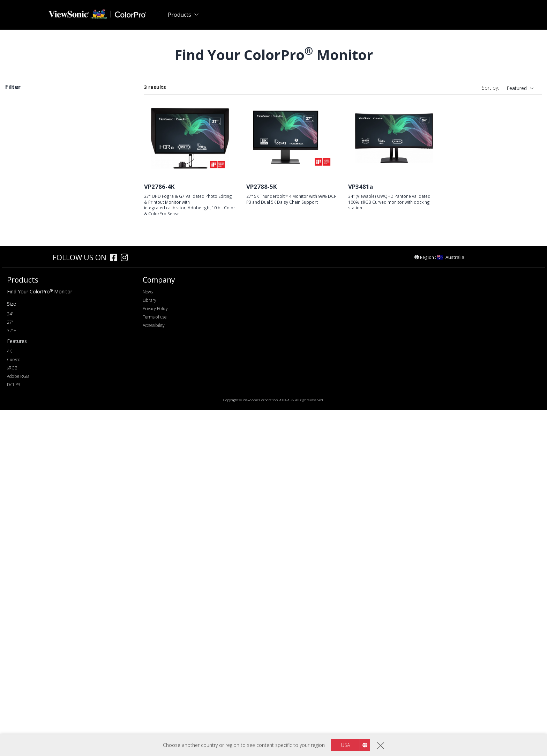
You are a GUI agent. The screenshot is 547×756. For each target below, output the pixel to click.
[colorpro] (28, 603)
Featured (517, 88)
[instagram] (126, 604)
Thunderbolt (30, 418)
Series (19, 132)
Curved (24, 571)
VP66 (22, 151)
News (148, 638)
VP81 (22, 198)
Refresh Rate (28, 333)
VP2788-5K (262, 186)
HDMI (23, 390)
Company (159, 626)
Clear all (121, 102)
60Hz (22, 342)
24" (10, 660)
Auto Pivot (28, 524)
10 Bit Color (30, 562)
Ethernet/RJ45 (32, 428)
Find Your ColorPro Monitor (40, 638)
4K (9, 697)
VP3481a (361, 186)
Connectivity (27, 371)
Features (23, 496)
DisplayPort (29, 381)
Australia (451, 603)
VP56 (22, 216)
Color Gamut (27, 448)
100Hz (23, 351)
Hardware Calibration (40, 505)
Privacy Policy (155, 655)
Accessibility (154, 671)
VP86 (22, 179)
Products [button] (179, 15)
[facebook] (115, 604)
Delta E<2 (27, 515)
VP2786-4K (159, 186)
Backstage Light (34, 534)
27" (20, 255)
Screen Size (26, 246)
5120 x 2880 (30, 313)
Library (149, 646)
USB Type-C (30, 409)
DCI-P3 (24, 476)
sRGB (15, 113)
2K (19, 294)
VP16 (22, 226)
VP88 (22, 160)
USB (21, 400)
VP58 (22, 169)
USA (345, 745)
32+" (22, 265)
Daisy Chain (29, 552)
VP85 (22, 188)
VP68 (22, 207)
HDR (21, 543)
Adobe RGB (29, 467)
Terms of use (155, 663)
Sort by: (490, 88)
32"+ (12, 677)
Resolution (25, 285)
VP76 (22, 141)
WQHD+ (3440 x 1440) (42, 303)
